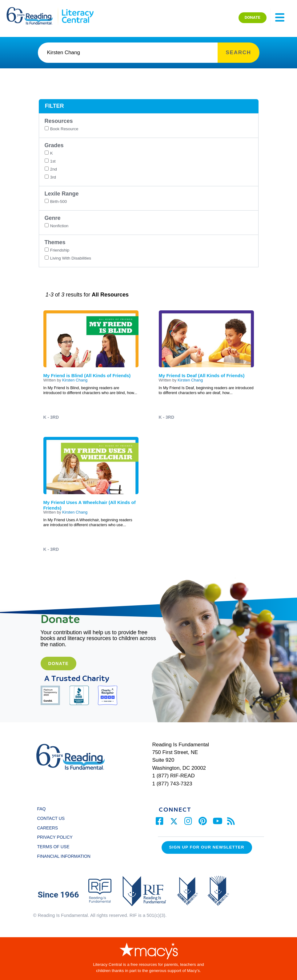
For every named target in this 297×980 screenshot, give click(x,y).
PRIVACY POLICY (55, 837)
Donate (58, 663)
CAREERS (48, 828)
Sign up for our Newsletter (207, 847)
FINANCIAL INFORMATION (64, 856)
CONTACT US (53, 818)
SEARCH (239, 52)
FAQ (42, 809)
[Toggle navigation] (280, 18)
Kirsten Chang (75, 380)
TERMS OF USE (56, 847)
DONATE (253, 17)
